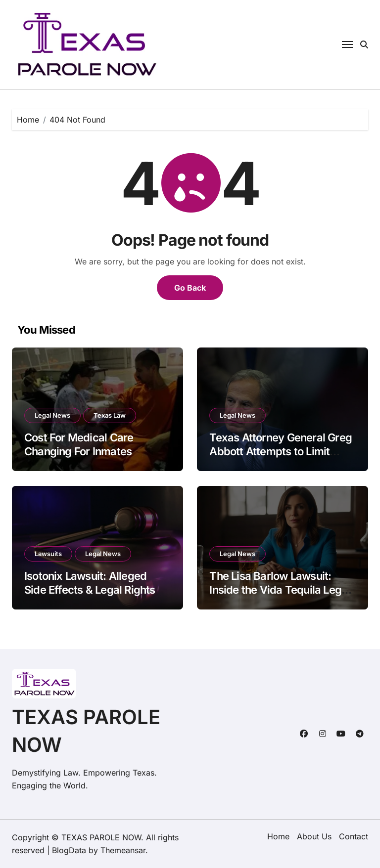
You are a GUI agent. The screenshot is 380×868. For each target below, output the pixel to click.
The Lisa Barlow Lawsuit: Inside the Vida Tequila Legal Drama (280, 590)
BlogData (69, 850)
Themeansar (123, 850)
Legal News (52, 415)
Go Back (190, 288)
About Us (314, 836)
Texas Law (110, 415)
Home (278, 836)
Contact (354, 836)
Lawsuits (48, 554)
